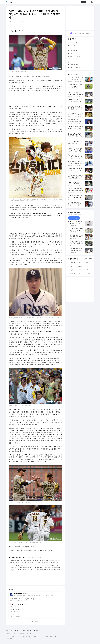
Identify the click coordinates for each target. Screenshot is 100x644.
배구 (80, 270)
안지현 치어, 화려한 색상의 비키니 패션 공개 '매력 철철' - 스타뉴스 (49, 563)
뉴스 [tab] (82, 259)
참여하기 (34, 621)
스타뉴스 (11, 2)
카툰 (80, 273)
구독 (84, 2)
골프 (88, 266)
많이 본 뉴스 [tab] (74, 218)
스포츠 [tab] (91, 259)
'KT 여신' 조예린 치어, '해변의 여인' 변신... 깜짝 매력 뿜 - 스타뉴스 (22, 565)
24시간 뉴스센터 (21, 631)
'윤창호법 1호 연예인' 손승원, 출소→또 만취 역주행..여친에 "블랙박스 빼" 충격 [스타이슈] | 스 (22, 570)
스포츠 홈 (72, 263)
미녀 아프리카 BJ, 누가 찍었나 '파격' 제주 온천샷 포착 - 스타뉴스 (22, 563)
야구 (72, 266)
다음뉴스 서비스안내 (11, 631)
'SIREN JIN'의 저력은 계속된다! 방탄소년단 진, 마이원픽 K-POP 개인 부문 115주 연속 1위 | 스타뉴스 (22, 567)
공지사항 (29, 631)
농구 (72, 270)
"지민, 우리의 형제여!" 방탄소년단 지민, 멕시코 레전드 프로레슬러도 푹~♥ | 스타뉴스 (49, 565)
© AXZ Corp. (9, 638)
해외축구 (88, 263)
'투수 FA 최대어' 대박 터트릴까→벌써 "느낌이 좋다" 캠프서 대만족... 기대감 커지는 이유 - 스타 (22, 560)
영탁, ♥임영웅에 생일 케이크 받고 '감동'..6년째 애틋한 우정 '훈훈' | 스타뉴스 (49, 570)
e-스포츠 (72, 273)
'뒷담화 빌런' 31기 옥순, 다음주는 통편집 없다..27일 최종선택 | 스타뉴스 (49, 567)
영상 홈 (88, 273)
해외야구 (80, 266)
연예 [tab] (86, 259)
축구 (80, 263)
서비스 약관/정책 (37, 631)
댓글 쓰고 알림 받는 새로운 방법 (80, 33)
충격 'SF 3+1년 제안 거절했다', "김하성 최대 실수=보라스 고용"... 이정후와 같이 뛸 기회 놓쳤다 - (49, 560)
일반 (88, 270)
